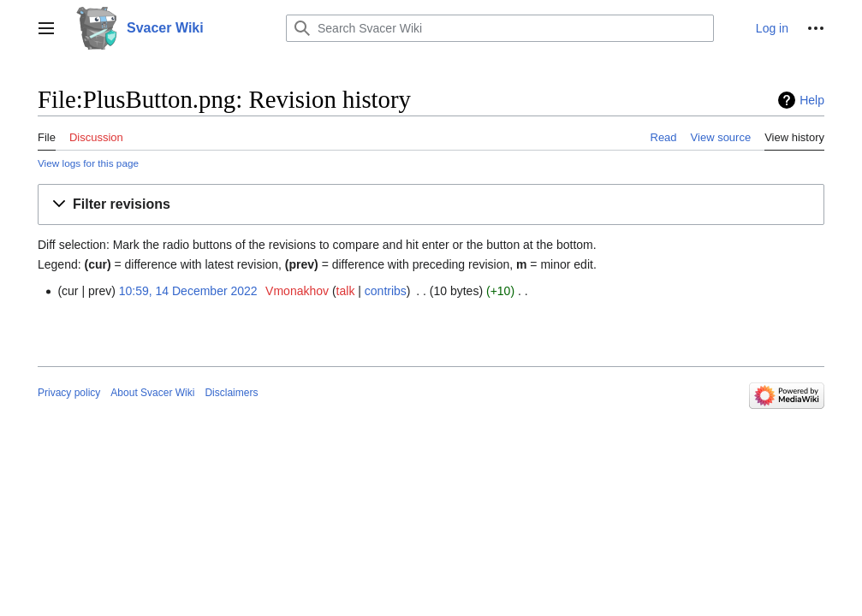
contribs (386, 291)
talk (346, 291)
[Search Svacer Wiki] (500, 28)
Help (812, 100)
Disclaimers (231, 393)
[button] (46, 28)
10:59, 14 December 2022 (188, 291)
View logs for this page (88, 163)
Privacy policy (69, 393)
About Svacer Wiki (152, 393)
